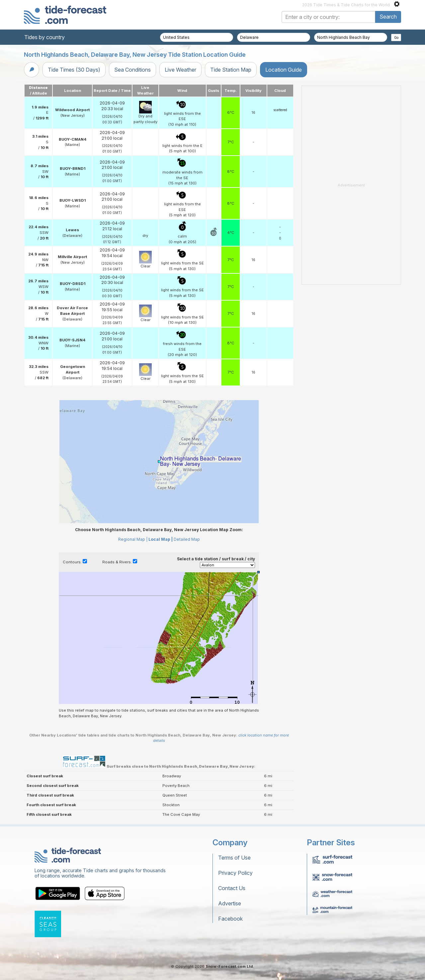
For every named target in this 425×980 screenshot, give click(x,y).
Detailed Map (187, 539)
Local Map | (161, 539)
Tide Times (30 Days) (74, 70)
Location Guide (284, 70)
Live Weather (180, 70)
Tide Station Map (231, 70)
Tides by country (44, 37)
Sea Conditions (132, 70)
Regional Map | (133, 539)
